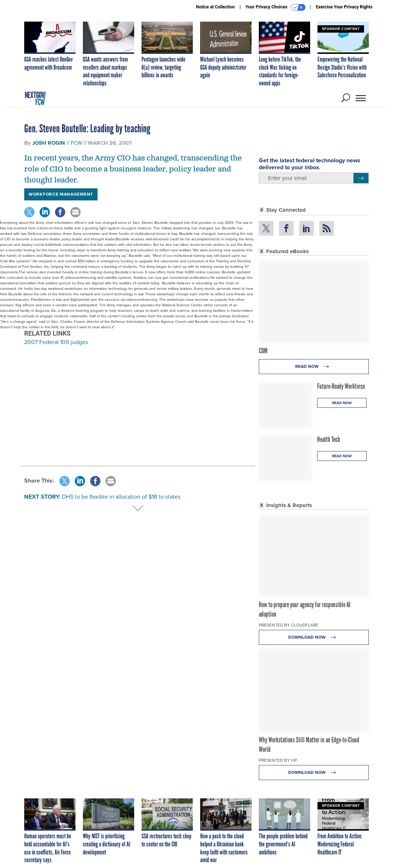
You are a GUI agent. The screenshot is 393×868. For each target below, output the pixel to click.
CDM (263, 351)
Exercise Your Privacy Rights (344, 7)
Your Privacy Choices (276, 7)
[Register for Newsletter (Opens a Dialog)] (361, 178)
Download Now (314, 637)
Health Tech (329, 439)
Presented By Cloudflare (289, 625)
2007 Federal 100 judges (56, 342)
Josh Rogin (49, 143)
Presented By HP (278, 760)
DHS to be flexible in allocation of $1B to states (121, 497)
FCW (76, 143)
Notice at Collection (215, 7)
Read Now (314, 367)
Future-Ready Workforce (341, 386)
